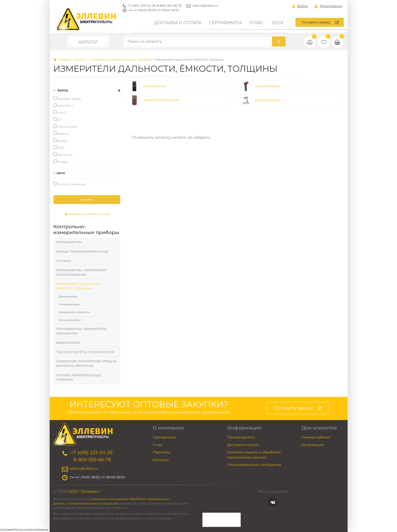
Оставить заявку (320, 22)
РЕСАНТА (63, 155)
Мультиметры (69, 242)
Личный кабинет (316, 437)
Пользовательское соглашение (254, 465)
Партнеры (162, 452)
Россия (61, 134)
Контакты (161, 460)
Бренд (61, 90)
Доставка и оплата (178, 23)
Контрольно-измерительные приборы (121, 59)
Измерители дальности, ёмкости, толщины (79, 286)
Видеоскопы (68, 343)
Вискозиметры (70, 320)
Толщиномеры (70, 304)
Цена (59, 173)
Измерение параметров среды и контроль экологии (86, 363)
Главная (62, 59)
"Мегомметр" (66, 126)
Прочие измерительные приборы (79, 377)
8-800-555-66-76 (169, 5)
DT (58, 120)
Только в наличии (70, 184)
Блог (278, 23)
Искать (87, 199)
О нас (256, 23)
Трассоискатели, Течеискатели (85, 352)
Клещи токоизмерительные (82, 251)
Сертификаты (225, 23)
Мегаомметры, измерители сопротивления (81, 272)
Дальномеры (68, 296)
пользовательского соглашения (93, 504)
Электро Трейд (67, 98)
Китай (60, 141)
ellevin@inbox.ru (205, 5)
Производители (241, 437)
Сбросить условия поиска (87, 214)
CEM (59, 148)
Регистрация (328, 6)
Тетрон (61, 162)
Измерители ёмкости (74, 312)
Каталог (88, 42)
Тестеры (64, 261)
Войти (300, 6)
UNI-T (60, 112)
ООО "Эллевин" (84, 491)
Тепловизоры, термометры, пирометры (82, 331)
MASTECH (63, 106)
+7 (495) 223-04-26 (141, 5)
